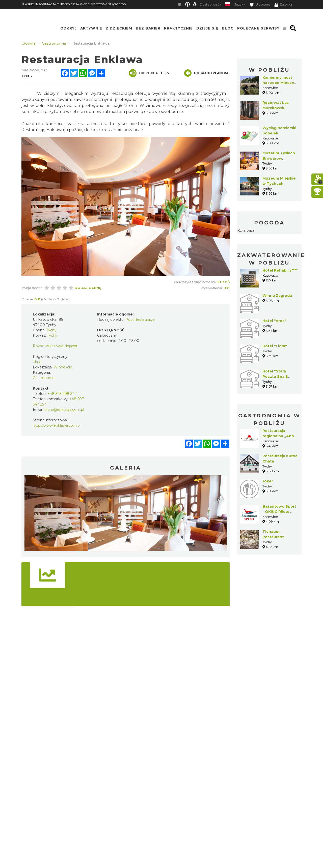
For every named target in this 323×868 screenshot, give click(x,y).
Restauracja (144, 320)
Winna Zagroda (277, 296)
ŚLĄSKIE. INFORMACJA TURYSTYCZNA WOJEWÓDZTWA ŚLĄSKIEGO (74, 4)
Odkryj (69, 28)
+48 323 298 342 (62, 394)
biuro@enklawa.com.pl (64, 410)
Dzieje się (207, 28)
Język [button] (239, 4)
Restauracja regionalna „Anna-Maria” (280, 436)
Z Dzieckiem (119, 28)
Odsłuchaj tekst (150, 73)
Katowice (246, 231)
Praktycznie (178, 28)
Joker (268, 481)
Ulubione (260, 5)
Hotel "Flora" (275, 346)
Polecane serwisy (258, 28)
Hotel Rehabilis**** (280, 270)
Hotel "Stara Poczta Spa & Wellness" (275, 377)
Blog (228, 28)
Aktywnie (91, 28)
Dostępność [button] (209, 4)
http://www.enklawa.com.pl (57, 425)
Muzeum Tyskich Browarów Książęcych (279, 158)
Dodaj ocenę (88, 288)
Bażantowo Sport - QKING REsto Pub (279, 512)
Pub (129, 320)
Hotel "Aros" (274, 321)
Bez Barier (148, 28)
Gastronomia (44, 378)
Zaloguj (283, 5)
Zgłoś (223, 282)
